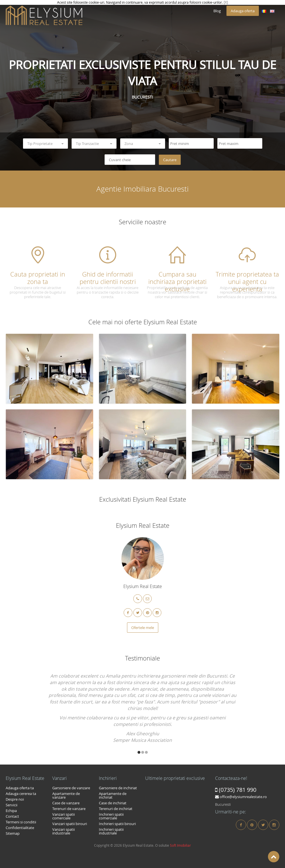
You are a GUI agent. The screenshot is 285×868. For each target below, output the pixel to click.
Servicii (12, 805)
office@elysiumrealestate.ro (241, 797)
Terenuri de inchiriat (116, 809)
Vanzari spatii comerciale (64, 816)
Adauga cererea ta (21, 794)
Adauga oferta (243, 11)
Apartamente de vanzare (66, 795)
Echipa (11, 811)
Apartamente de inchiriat (113, 795)
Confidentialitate (20, 828)
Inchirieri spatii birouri (117, 824)
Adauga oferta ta (20, 788)
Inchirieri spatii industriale (111, 831)
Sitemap (13, 833)
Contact (12, 816)
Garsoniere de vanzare (71, 788)
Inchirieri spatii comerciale (111, 816)
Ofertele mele (143, 628)
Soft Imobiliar (180, 845)
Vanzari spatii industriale (64, 831)
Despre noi (15, 799)
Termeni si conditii (21, 822)
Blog (217, 11)
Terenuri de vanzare (69, 809)
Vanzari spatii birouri (70, 824)
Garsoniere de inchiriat (118, 788)
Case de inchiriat (113, 803)
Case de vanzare (66, 803)
